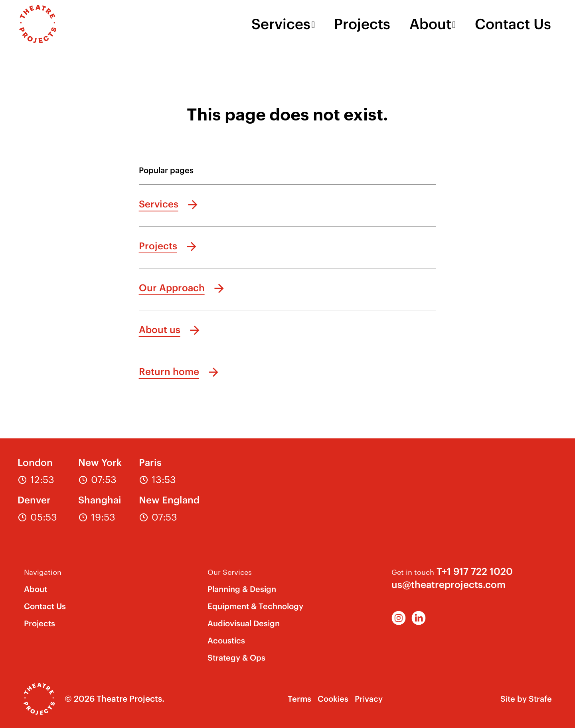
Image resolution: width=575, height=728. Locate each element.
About (430, 24)
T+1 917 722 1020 (475, 571)
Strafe (540, 699)
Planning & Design (242, 589)
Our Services (230, 571)
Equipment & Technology (255, 606)
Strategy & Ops (236, 658)
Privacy (369, 699)
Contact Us (513, 24)
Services (281, 24)
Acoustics (226, 640)
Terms (299, 699)
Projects (362, 24)
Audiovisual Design (244, 623)
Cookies (333, 699)
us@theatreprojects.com (449, 584)
